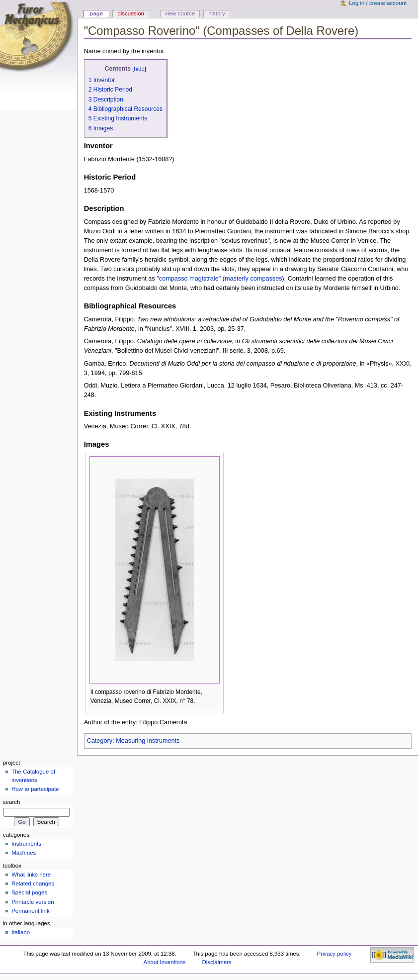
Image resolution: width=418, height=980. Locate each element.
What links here (31, 875)
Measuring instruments (148, 741)
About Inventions (165, 962)
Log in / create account (378, 3)
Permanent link (30, 911)
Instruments (26, 844)
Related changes (33, 883)
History (217, 13)
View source (180, 13)
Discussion (130, 13)
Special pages (29, 892)
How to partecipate (35, 789)
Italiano (21, 932)
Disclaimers (217, 962)
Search (12, 802)
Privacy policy (334, 954)
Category (100, 741)
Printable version (33, 902)
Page (96, 13)
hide (139, 69)
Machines (24, 853)
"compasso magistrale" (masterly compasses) (220, 279)
